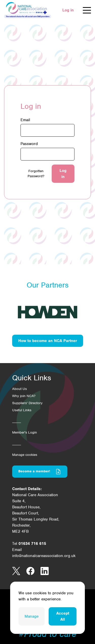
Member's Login (25, 432)
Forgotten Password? (36, 174)
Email (25, 120)
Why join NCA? (24, 396)
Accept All (63, 616)
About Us (20, 389)
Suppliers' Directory (27, 403)
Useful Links (22, 410)
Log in (68, 10)
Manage (32, 616)
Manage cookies (25, 455)
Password (29, 144)
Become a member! (40, 472)
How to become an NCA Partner (48, 341)
